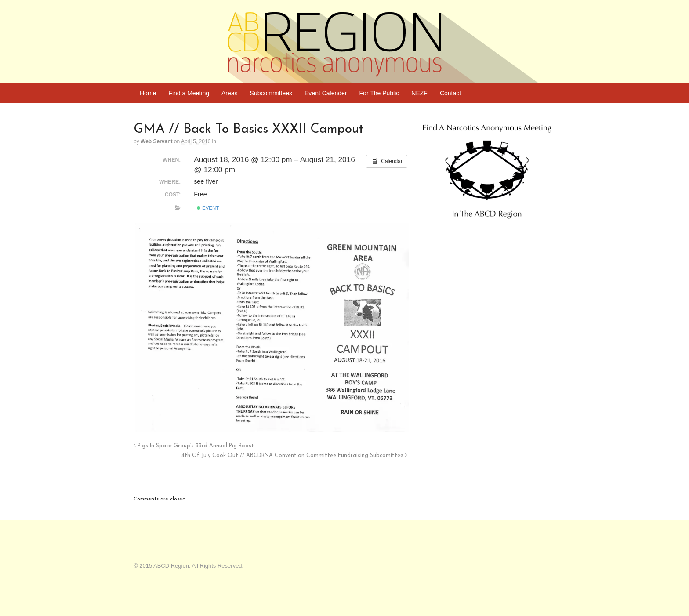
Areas (230, 93)
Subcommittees (271, 93)
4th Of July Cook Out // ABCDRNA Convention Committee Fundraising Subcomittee (294, 456)
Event (208, 208)
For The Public (379, 93)
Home (148, 93)
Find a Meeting (189, 93)
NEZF (419, 93)
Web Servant (156, 141)
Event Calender (326, 93)
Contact (450, 93)
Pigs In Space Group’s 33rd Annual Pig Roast (194, 446)
